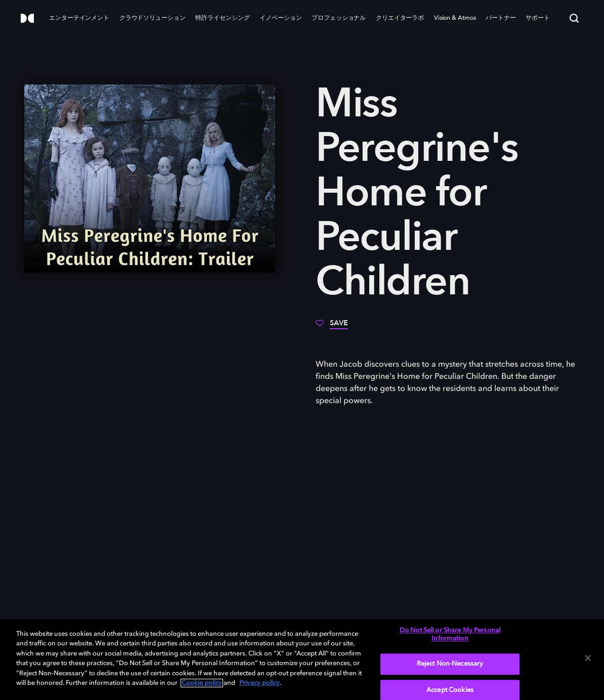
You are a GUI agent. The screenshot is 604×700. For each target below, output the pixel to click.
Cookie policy (202, 683)
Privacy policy (260, 683)
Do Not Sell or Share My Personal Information (450, 635)
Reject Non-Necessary (450, 664)
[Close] (588, 658)
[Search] (574, 18)
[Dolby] (27, 19)
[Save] (332, 327)
